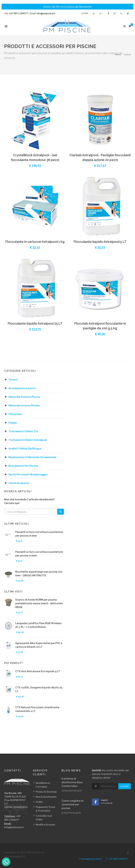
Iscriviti (124, 786)
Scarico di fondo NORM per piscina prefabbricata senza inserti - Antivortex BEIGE (39, 603)
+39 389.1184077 (18, 13)
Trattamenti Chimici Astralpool (28, 440)
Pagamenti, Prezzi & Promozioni (45, 809)
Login (85, 13)
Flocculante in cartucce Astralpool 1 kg (35, 242)
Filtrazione (15, 414)
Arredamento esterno (22, 388)
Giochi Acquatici (19, 483)
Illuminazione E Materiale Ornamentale (32, 457)
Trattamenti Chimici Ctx (23, 431)
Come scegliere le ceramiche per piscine (73, 804)
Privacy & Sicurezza (46, 792)
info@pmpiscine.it (46, 13)
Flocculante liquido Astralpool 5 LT (100, 242)
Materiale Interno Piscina (24, 405)
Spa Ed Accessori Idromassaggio (28, 474)
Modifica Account (45, 824)
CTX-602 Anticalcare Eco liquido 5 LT (38, 671)
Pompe (13, 423)
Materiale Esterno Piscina (24, 397)
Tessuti (13, 379)
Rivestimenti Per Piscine (23, 466)
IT (101, 13)
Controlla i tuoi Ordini (44, 818)
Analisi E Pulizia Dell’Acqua (25, 448)
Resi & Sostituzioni (46, 797)
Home (118, 54)
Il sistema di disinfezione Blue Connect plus (72, 782)
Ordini (39, 802)
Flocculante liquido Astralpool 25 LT (35, 323)
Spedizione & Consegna (43, 785)
